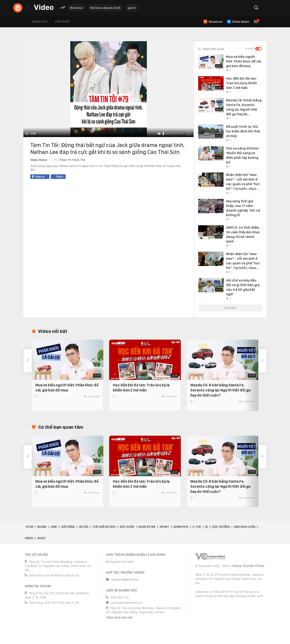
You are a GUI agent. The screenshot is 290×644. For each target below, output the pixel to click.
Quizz (42, 538)
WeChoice (76, 8)
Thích (59, 177)
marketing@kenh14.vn (125, 580)
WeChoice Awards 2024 (105, 8)
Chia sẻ (38, 177)
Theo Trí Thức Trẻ (72, 160)
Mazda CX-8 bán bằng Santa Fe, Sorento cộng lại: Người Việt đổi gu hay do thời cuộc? (220, 390)
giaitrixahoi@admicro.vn (127, 603)
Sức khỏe (127, 527)
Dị (207, 527)
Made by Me (147, 527)
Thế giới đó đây (104, 527)
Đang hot (40, 22)
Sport (164, 527)
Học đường (221, 527)
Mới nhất (63, 22)
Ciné (54, 527)
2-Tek (197, 527)
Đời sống (68, 527)
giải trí (132, 8)
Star (29, 527)
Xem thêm (230, 308)
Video (29, 538)
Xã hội (84, 527)
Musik (42, 527)
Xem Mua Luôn (245, 527)
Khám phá (181, 527)
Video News (39, 160)
